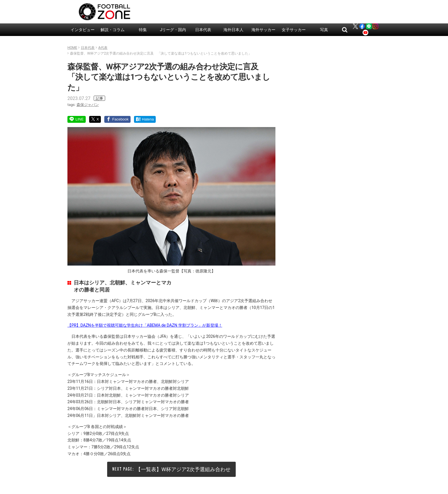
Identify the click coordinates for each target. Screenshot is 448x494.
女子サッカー (294, 30)
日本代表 (203, 30)
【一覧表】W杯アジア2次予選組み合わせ (183, 469)
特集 (143, 30)
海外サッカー (263, 30)
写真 (324, 30)
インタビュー (83, 30)
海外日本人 (233, 30)
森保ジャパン (88, 105)
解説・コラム (113, 30)
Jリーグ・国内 (173, 30)
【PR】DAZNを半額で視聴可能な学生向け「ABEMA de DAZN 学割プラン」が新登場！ (145, 325)
